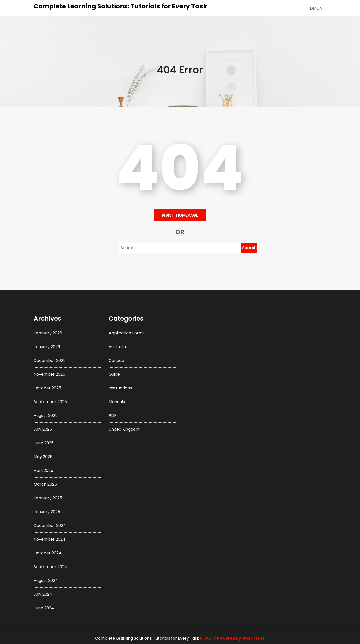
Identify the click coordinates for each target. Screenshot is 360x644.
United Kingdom (124, 429)
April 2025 (43, 470)
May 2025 (43, 457)
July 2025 (43, 429)
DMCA (316, 8)
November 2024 (50, 539)
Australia (117, 347)
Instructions (120, 388)
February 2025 (48, 498)
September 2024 (50, 567)
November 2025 (49, 374)
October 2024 (48, 553)
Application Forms (127, 333)
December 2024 (50, 526)
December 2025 (50, 360)
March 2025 (45, 484)
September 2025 (50, 402)
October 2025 (47, 388)
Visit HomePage (180, 215)
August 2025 (46, 415)
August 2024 (46, 581)
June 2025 (44, 443)
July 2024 (43, 594)
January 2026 (47, 347)
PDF (113, 415)
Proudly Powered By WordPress (232, 638)
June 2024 (44, 608)
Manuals (117, 402)
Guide (114, 374)
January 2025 (47, 512)
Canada (116, 360)
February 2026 (48, 333)
